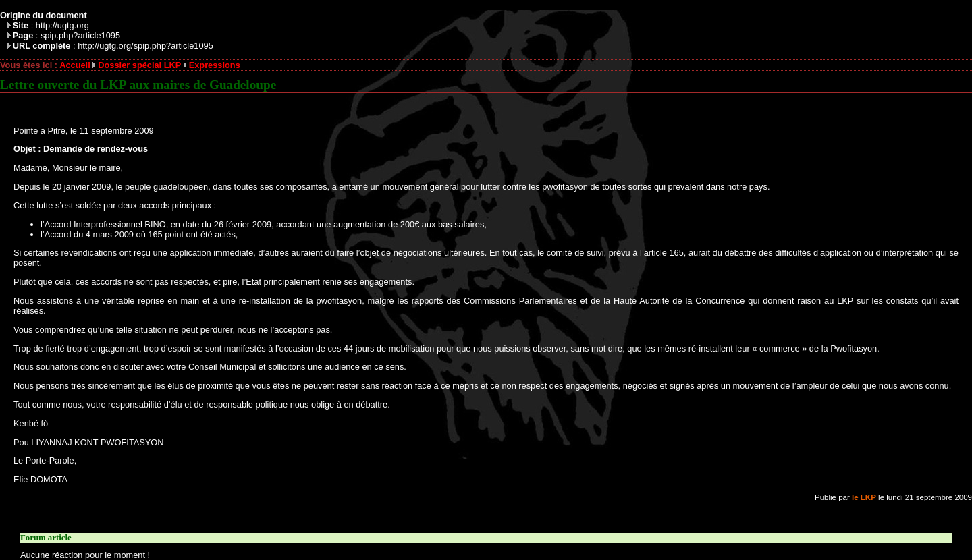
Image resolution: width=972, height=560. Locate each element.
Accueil (75, 65)
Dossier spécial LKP (139, 65)
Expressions (215, 65)
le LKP (864, 497)
